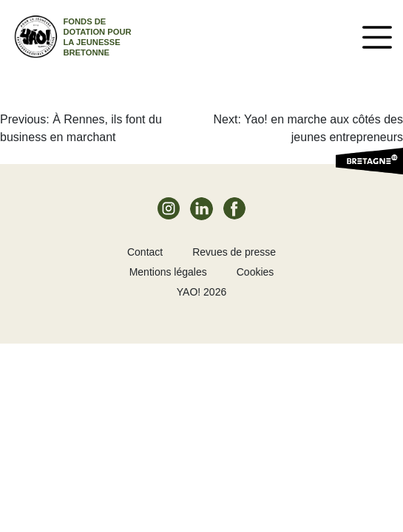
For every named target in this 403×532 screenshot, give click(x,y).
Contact (145, 252)
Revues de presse (234, 252)
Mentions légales (168, 272)
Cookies (255, 272)
